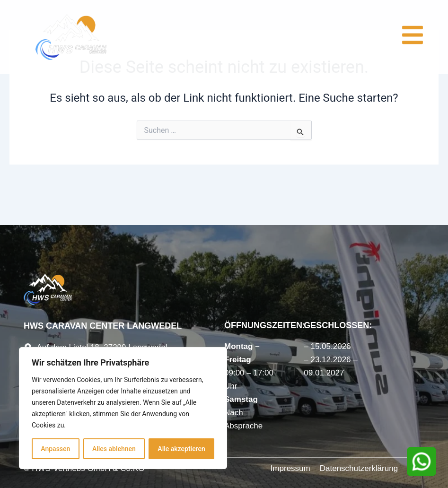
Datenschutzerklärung (359, 468)
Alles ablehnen (114, 449)
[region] (123, 408)
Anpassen (55, 449)
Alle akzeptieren (181, 449)
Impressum (290, 468)
